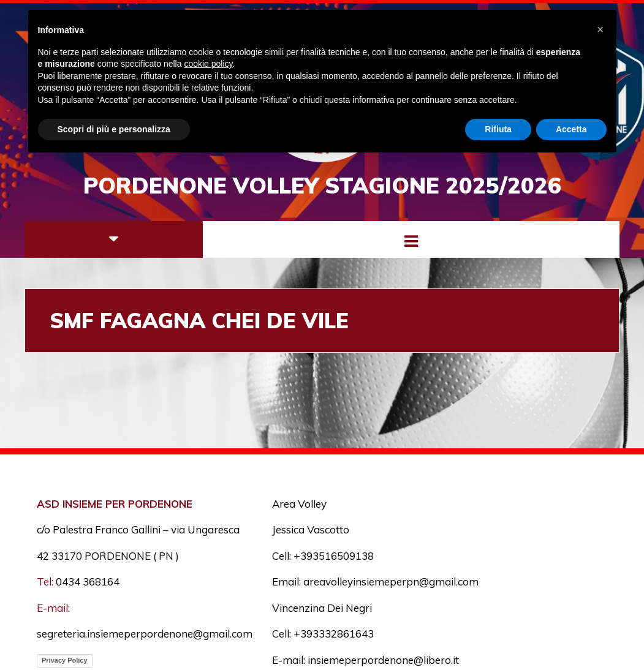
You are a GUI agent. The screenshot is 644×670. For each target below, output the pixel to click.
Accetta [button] (571, 129)
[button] (600, 29)
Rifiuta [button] (498, 129)
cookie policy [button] (208, 64)
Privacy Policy (65, 660)
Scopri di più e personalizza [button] (114, 129)
